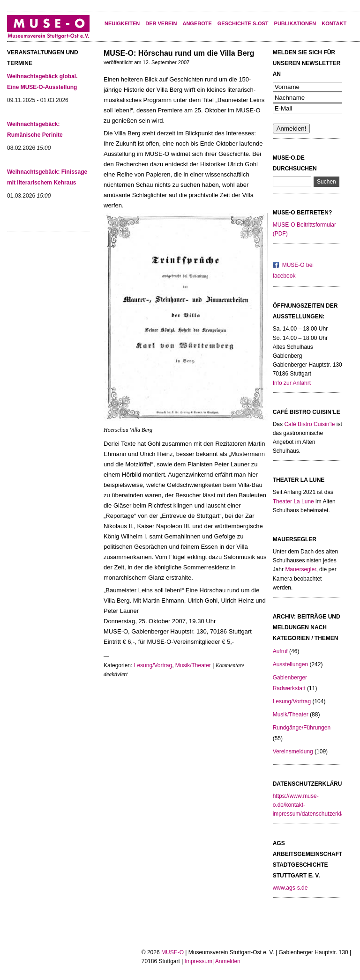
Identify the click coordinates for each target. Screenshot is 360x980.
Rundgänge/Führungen (302, 728)
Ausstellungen (290, 664)
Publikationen (295, 23)
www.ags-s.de (290, 888)
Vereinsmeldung (293, 752)
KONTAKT (334, 23)
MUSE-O (172, 952)
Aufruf (280, 651)
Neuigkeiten (122, 23)
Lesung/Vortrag (153, 665)
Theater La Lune (293, 501)
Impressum (199, 961)
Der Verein (161, 23)
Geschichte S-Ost (243, 23)
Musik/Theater (193, 665)
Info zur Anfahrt (292, 383)
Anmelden (228, 961)
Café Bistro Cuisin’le (309, 424)
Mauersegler (300, 569)
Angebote (197, 23)
